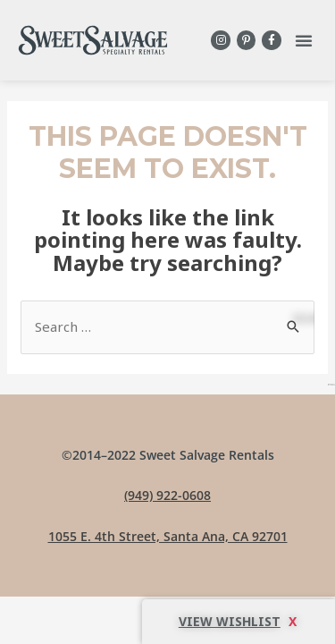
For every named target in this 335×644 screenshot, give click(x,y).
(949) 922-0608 (167, 495)
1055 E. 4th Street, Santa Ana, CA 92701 (168, 536)
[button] (304, 40)
